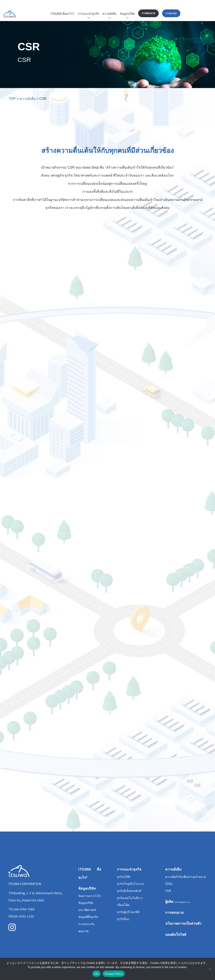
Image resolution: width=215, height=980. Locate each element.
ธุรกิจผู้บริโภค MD (128, 912)
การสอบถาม (148, 13)
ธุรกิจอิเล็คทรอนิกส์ (129, 891)
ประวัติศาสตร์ (87, 910)
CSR (168, 891)
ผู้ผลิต (178, 901)
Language (171, 13)
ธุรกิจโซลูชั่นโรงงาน (130, 884)
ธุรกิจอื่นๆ (123, 919)
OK (96, 974)
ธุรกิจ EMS (124, 877)
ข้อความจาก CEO (90, 896)
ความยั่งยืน (109, 14)
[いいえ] (210, 969)
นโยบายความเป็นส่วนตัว (183, 923)
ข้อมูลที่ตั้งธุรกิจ (88, 917)
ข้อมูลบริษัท (127, 14)
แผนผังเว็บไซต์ (176, 934)
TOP (12, 99)
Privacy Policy (114, 974)
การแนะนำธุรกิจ (88, 14)
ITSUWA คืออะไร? (62, 14)
